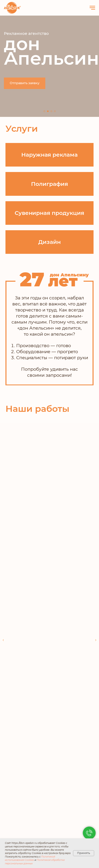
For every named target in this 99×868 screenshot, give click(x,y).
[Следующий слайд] (96, 611)
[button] (25, 83)
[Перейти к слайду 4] (55, 111)
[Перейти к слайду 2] (48, 111)
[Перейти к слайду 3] (51, 111)
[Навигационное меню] (92, 8)
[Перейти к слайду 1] (44, 111)
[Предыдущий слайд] (3, 611)
